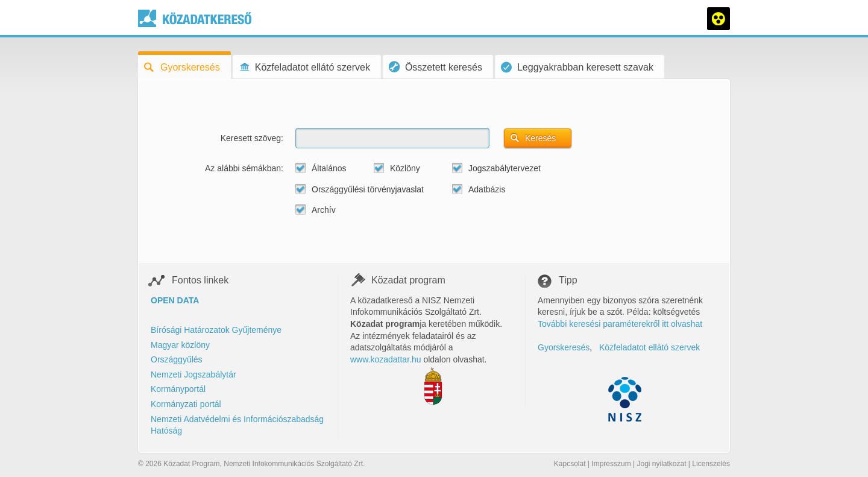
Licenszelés (711, 464)
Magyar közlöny (180, 345)
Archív (324, 210)
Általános (329, 168)
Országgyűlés (177, 359)
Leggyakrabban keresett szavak (577, 67)
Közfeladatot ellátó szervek (304, 67)
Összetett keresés (436, 67)
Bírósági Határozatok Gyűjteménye (216, 330)
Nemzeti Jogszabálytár (193, 374)
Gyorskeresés (182, 67)
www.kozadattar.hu (386, 359)
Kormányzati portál (186, 404)
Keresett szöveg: (252, 138)
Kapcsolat (570, 464)
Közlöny (405, 168)
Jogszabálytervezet (505, 168)
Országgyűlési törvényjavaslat (368, 189)
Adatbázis (487, 189)
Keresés (540, 138)
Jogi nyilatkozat (661, 464)
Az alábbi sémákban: (244, 168)
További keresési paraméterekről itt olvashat (620, 324)
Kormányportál (178, 389)
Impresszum (611, 464)
